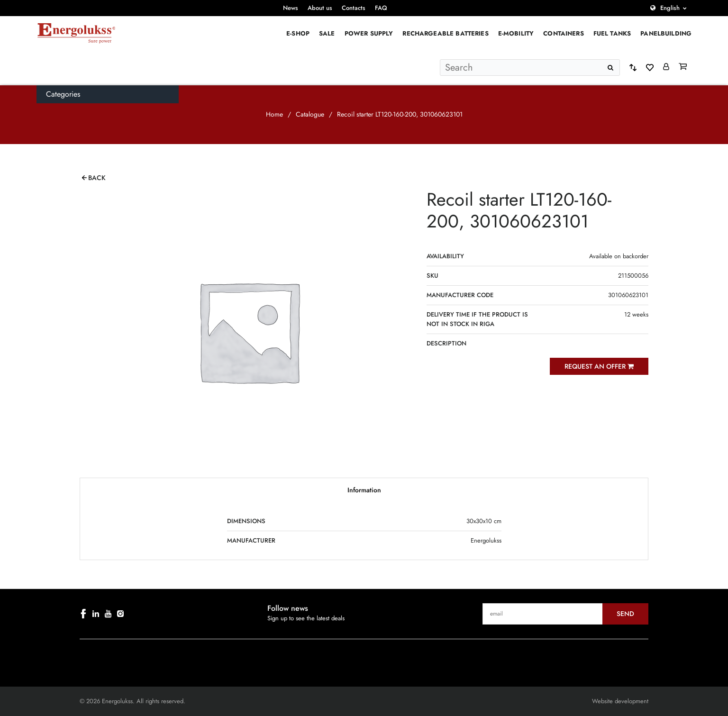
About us (320, 8)
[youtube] (108, 614)
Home (274, 114)
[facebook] (83, 614)
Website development (620, 701)
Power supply (369, 33)
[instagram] (120, 614)
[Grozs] (683, 67)
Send (625, 614)
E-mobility (516, 33)
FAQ (381, 8)
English (670, 8)
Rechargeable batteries (445, 33)
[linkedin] (96, 614)
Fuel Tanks (612, 33)
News (291, 8)
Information (364, 490)
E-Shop (298, 33)
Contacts (354, 8)
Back (97, 178)
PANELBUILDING (666, 33)
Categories (63, 94)
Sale (327, 33)
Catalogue (310, 114)
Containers (564, 33)
